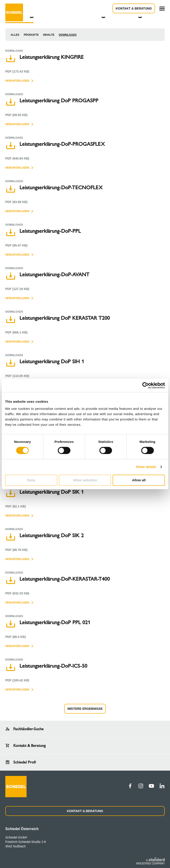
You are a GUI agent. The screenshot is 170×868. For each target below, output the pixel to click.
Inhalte (49, 35)
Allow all (139, 480)
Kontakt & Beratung (134, 8)
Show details (146, 467)
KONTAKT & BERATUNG (85, 811)
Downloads (68, 35)
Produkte (31, 35)
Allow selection (85, 480)
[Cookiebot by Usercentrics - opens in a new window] (146, 385)
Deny (31, 480)
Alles (15, 35)
